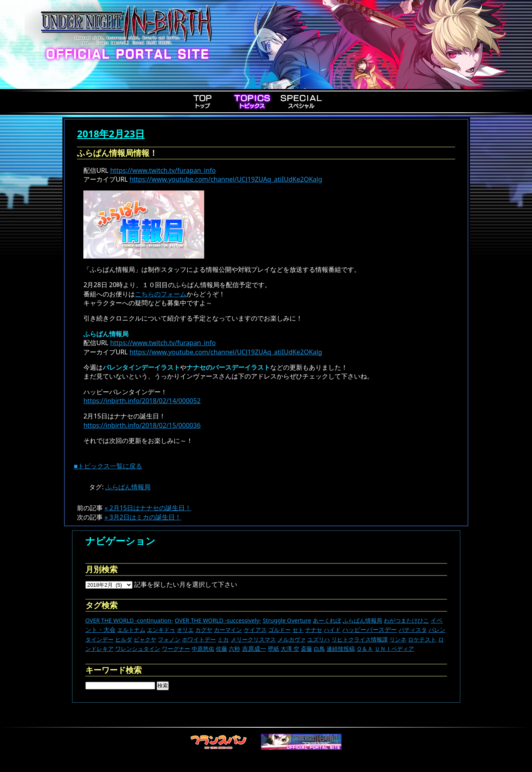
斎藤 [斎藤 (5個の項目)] (306, 649)
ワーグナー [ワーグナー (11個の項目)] (176, 649)
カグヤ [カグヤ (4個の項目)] (204, 630)
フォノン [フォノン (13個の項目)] (169, 639)
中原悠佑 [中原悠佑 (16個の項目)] (203, 649)
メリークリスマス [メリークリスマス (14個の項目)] (253, 639)
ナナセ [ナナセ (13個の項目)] (314, 630)
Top (203, 101)
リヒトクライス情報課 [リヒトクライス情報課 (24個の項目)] (360, 639)
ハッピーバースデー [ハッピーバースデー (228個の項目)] (370, 629)
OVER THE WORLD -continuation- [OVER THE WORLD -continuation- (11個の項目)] (129, 620)
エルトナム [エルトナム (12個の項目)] (131, 630)
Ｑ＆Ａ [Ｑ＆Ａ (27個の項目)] (365, 649)
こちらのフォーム (161, 294)
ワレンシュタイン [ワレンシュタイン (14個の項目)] (138, 649)
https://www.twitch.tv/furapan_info (163, 170)
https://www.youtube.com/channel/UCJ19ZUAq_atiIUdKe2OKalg (226, 179)
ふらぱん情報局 (128, 487)
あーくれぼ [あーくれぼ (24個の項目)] (327, 620)
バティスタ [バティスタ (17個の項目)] (413, 630)
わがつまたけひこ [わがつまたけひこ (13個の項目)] (406, 620)
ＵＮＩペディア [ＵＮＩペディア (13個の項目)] (394, 649)
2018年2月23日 (111, 133)
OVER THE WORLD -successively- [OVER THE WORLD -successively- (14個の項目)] (218, 620)
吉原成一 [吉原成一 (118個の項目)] (254, 648)
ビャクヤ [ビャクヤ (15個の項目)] (145, 639)
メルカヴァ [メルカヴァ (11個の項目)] (292, 639)
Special (301, 101)
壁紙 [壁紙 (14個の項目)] (273, 649)
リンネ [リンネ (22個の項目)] (398, 639)
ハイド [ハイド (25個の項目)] (332, 630)
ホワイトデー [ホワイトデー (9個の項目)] (199, 639)
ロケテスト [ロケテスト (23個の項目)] (422, 639)
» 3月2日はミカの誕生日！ (143, 517)
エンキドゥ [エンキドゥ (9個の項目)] (161, 630)
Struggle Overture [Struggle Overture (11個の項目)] (287, 620)
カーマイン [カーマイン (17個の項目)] (228, 630)
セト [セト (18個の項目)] (298, 630)
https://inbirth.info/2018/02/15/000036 (142, 425)
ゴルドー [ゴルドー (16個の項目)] (279, 630)
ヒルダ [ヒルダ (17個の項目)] (124, 639)
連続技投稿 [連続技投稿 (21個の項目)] (341, 649)
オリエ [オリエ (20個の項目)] (185, 630)
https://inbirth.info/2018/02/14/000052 (142, 401)
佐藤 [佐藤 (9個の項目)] (221, 649)
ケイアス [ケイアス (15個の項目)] (255, 630)
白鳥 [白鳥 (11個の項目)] (319, 649)
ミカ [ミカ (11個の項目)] (223, 639)
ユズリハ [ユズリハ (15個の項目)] (319, 639)
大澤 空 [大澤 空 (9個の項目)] (290, 649)
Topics (252, 101)
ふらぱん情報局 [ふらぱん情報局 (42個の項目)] (362, 620)
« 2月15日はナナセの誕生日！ (148, 508)
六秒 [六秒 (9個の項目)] (234, 649)
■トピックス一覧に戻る (108, 466)
